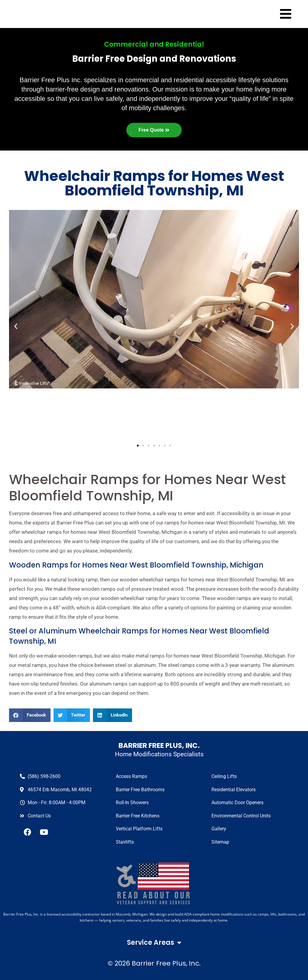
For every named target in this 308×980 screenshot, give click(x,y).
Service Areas (154, 943)
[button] (30, 715)
